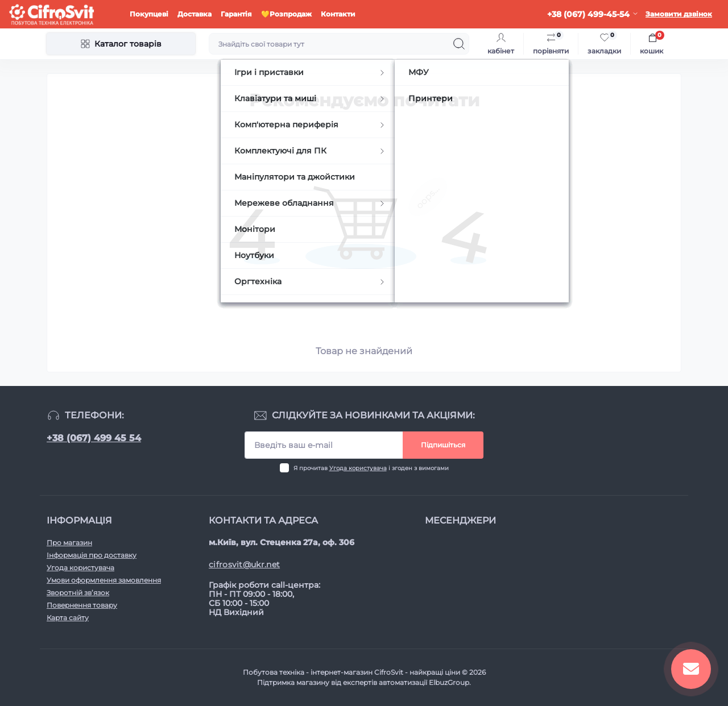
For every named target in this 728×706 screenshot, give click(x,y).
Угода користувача (358, 468)
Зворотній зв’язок (78, 593)
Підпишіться (443, 445)
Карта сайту (68, 618)
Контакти (338, 14)
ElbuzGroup (449, 682)
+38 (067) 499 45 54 (94, 438)
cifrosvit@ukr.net (244, 564)
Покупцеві (149, 14)
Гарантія (236, 14)
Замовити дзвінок (679, 14)
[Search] (459, 44)
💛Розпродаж (286, 14)
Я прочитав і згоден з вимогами (371, 468)
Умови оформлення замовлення (104, 580)
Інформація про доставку (92, 555)
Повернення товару (82, 605)
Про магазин (69, 543)
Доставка (195, 14)
